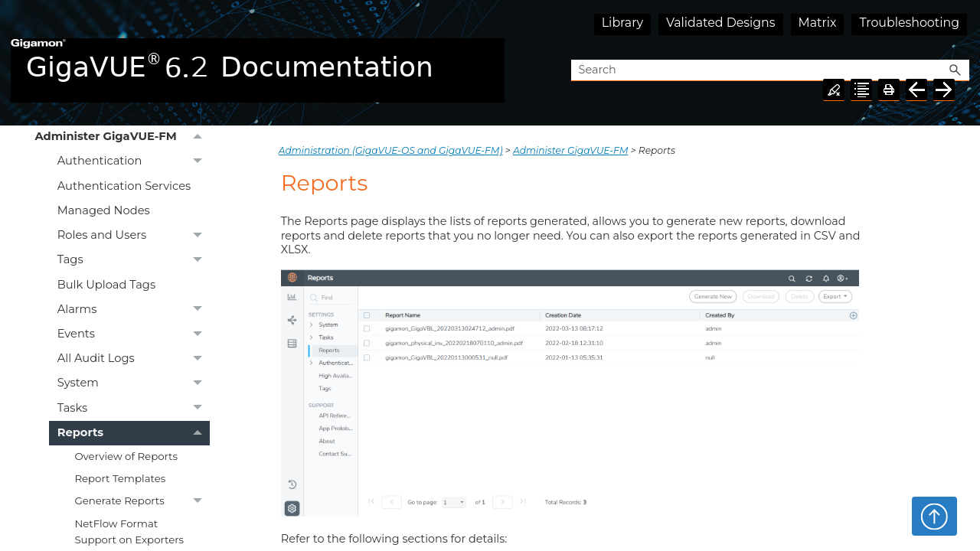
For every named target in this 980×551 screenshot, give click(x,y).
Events (134, 334)
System (134, 383)
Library (622, 23)
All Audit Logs (134, 359)
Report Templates (120, 478)
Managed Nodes (104, 210)
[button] (955, 71)
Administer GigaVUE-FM (122, 137)
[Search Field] (770, 71)
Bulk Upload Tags (106, 285)
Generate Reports (142, 501)
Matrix (818, 23)
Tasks (134, 408)
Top (934, 516)
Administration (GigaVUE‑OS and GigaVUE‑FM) (391, 150)
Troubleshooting (909, 23)
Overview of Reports (126, 456)
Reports (134, 433)
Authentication (134, 161)
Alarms (134, 309)
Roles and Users (134, 236)
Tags (134, 260)
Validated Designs (721, 23)
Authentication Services (124, 186)
